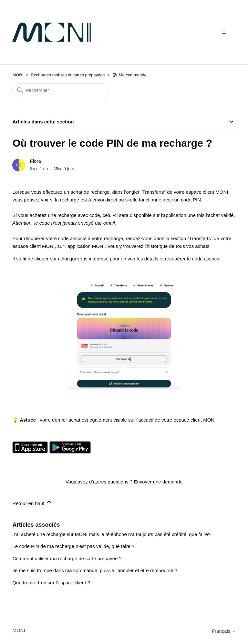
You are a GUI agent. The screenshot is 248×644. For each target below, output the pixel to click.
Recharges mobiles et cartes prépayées (68, 75)
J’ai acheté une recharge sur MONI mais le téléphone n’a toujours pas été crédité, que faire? (111, 534)
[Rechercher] (61, 90)
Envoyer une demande (158, 482)
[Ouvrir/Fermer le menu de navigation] (224, 32)
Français (224, 631)
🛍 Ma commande (129, 75)
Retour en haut (32, 502)
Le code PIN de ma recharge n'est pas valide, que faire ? (73, 546)
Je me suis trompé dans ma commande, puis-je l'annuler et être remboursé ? (95, 570)
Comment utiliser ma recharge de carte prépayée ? (67, 558)
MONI (18, 75)
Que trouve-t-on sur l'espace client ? (51, 583)
